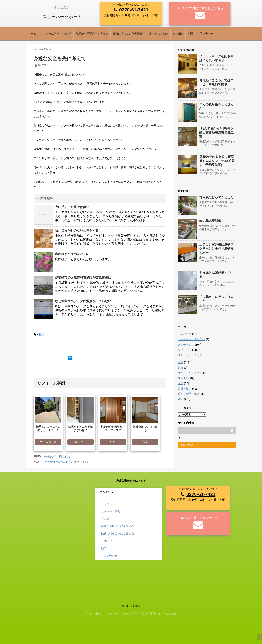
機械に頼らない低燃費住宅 (129, 34)
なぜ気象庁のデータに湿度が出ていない (83, 301)
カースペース (48, 442)
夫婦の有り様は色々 (57, 457)
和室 (145, 442)
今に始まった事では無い (72, 207)
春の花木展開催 (210, 221)
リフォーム (185, 350)
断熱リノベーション (190, 373)
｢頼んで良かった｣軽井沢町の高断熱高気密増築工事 (216, 133)
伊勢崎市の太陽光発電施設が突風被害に (83, 278)
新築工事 (183, 378)
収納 (113, 442)
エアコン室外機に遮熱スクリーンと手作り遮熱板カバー (216, 249)
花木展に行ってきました (216, 197)
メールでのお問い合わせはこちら (200, 8)
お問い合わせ (205, 34)
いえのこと (185, 334)
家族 (181, 368)
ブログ (67, 34)
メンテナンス (186, 345)
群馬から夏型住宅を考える (92, 34)
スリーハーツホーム (62, 17)
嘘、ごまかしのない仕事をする (77, 230)
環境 (181, 383)
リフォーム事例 (50, 34)
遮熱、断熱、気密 (189, 394)
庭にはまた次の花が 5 (71, 254)
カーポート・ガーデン (191, 339)
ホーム (32, 34)
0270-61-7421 (134, 10)
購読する (187, 445)
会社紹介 (178, 34)
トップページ (109, 504)
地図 (190, 34)
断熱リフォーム (187, 355)
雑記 (42, 334)
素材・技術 (185, 389)
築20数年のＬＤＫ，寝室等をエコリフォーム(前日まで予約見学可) (217, 161)
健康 (181, 362)
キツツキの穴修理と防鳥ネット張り (68, 462)
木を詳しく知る (159, 34)
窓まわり (81, 442)
